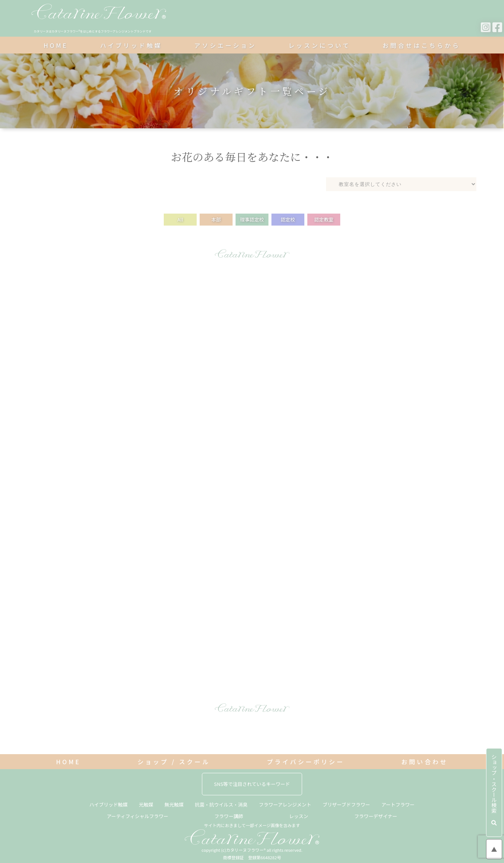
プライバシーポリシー (306, 762)
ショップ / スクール (174, 762)
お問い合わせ (425, 762)
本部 (216, 219)
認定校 (288, 219)
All (180, 219)
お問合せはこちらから (421, 45)
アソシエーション (225, 45)
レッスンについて (319, 45)
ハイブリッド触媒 (131, 45)
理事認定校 (252, 219)
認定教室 (324, 219)
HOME (56, 45)
